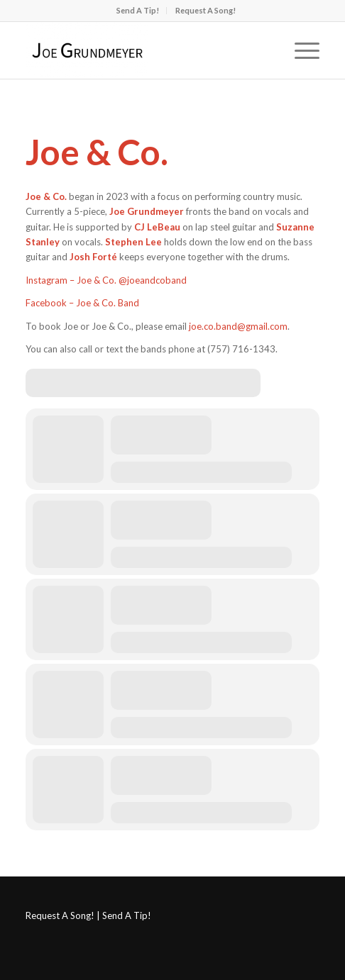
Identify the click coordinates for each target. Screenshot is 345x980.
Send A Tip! (138, 10)
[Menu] (300, 50)
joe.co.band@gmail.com (238, 326)
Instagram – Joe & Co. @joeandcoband (106, 280)
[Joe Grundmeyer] (143, 50)
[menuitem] (138, 11)
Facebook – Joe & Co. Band (82, 303)
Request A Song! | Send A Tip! (88, 915)
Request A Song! (206, 10)
